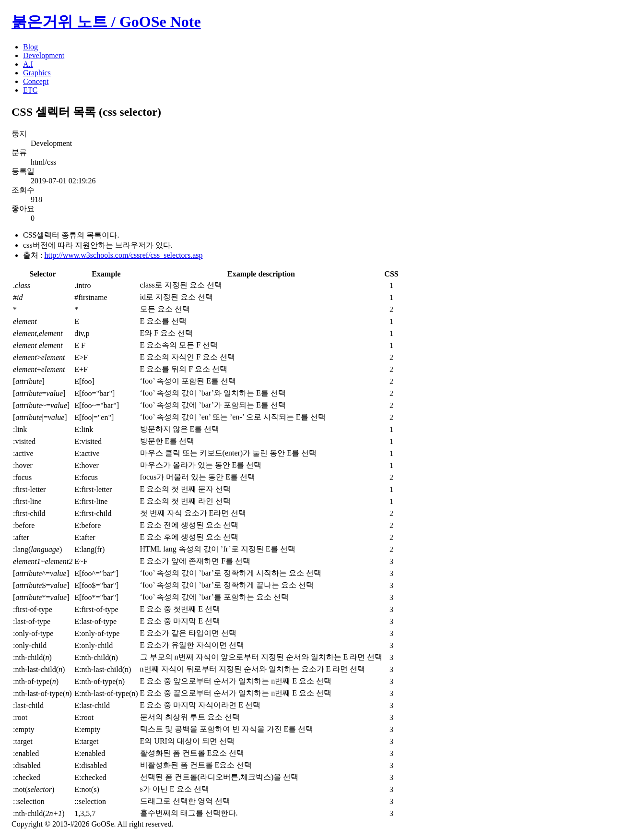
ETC (30, 90)
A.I (28, 64)
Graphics (37, 73)
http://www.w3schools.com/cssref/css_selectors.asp (123, 255)
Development (44, 55)
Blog (30, 47)
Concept (36, 81)
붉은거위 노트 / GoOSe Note (106, 22)
